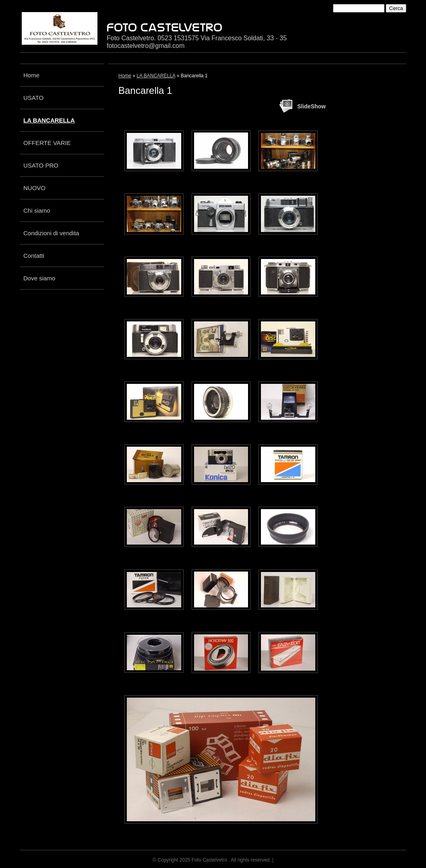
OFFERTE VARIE (47, 143)
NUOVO (34, 188)
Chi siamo (37, 210)
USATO (33, 98)
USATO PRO (41, 165)
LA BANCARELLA (49, 120)
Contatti (34, 256)
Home (31, 75)
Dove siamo (39, 278)
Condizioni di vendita (51, 233)
